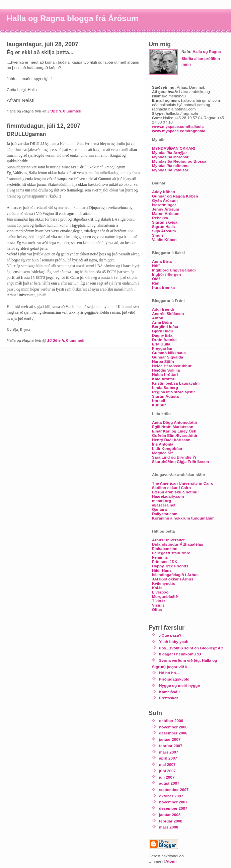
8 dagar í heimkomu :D (180, 654)
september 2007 (174, 790)
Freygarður (162, 348)
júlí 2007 (167, 777)
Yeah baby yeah (174, 642)
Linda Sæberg (165, 387)
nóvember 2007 (173, 802)
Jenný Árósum (166, 209)
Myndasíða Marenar (170, 157)
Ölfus (157, 609)
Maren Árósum (166, 213)
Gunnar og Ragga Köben (175, 196)
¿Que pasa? (170, 635)
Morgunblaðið (165, 596)
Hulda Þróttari (165, 374)
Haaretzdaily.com (168, 496)
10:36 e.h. (56, 340)
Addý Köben (164, 192)
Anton (158, 318)
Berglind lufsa (165, 327)
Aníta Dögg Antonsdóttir (175, 422)
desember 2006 (173, 733)
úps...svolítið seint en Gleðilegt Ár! (191, 648)
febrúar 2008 (171, 821)
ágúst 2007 (169, 783)
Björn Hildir (163, 331)
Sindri (158, 235)
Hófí (156, 266)
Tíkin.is (159, 601)
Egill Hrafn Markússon (173, 427)
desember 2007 (173, 808)
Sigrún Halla (163, 226)
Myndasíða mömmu (170, 166)
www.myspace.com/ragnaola (179, 131)
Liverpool (161, 592)
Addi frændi (163, 309)
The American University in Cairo (183, 483)
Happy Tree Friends (170, 566)
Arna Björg (162, 322)
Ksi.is (157, 588)
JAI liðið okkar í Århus (173, 579)
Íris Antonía (163, 444)
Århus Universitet (168, 540)
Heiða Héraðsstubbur (172, 366)
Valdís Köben (164, 240)
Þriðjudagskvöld (174, 679)
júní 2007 (167, 771)
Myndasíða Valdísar (170, 170)
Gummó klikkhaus (169, 353)
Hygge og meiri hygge (179, 685)
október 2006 (171, 721)
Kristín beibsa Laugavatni (176, 383)
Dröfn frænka (164, 340)
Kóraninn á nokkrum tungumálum (183, 518)
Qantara (159, 509)
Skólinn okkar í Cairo (171, 488)
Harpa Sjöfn (163, 361)
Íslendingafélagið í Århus (175, 575)
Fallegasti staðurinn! (171, 553)
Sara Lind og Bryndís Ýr (174, 457)
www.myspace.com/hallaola (178, 126)
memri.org (162, 501)
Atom (170, 861)
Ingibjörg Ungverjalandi (174, 270)
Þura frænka (163, 287)
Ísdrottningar (164, 205)
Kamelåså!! (169, 692)
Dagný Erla (162, 335)
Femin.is (160, 557)
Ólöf (156, 279)
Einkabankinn (165, 548)
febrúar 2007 (171, 746)
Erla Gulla (161, 344)
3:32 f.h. (55, 111)
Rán (156, 283)
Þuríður (159, 405)
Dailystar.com (165, 514)
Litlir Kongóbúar (167, 448)
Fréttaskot (169, 698)
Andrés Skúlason (168, 313)
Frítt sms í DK (165, 562)
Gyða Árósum (165, 200)
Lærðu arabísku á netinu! (175, 492)
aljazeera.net (164, 505)
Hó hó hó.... (170, 673)
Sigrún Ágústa (165, 396)
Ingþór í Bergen (166, 274)
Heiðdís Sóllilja (166, 370)
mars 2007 (169, 752)
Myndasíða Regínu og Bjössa (179, 161)
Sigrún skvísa (165, 222)
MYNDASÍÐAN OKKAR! (174, 148)
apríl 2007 (168, 758)
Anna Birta (162, 261)
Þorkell (159, 401)
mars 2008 (169, 827)
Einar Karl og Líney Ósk (174, 431)
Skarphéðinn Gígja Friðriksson (180, 461)
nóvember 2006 (173, 727)
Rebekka (160, 218)
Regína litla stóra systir (174, 392)
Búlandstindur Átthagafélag (178, 544)
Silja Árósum (164, 231)
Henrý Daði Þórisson (171, 440)
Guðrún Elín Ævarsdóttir (175, 435)
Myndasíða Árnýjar (170, 152)
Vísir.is (158, 605)
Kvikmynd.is (164, 583)
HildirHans (162, 570)
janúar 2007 (170, 739)
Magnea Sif (162, 453)
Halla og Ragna (207, 51)
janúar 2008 (170, 815)
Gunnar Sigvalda (168, 357)
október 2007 (171, 796)
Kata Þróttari (164, 379)
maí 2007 (167, 764)
